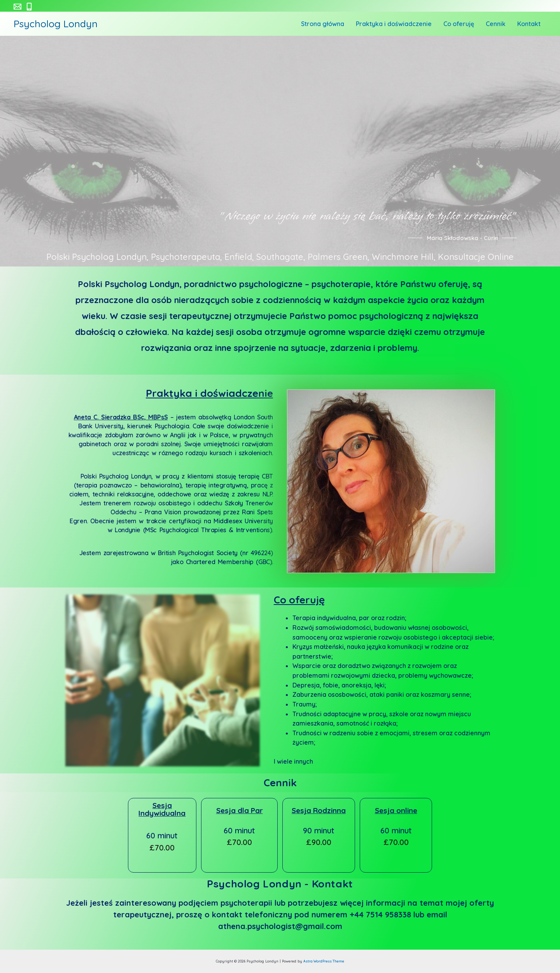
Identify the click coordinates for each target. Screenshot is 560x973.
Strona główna (340, 24)
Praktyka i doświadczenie (407, 24)
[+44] (29, 7)
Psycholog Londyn (56, 24)
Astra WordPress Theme (324, 961)
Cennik (501, 24)
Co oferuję (468, 24)
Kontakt (531, 24)
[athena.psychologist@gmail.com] (17, 7)
